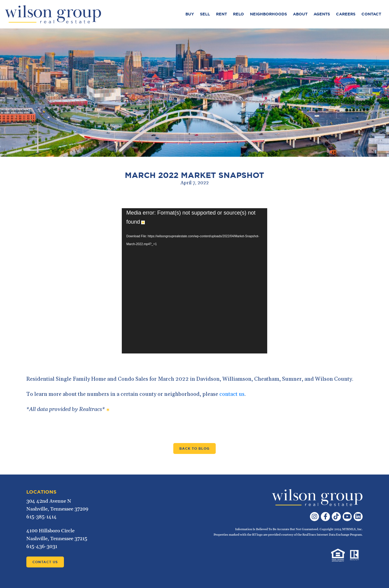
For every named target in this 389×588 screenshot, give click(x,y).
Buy (190, 14)
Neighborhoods (268, 14)
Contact (371, 14)
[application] (194, 281)
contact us (232, 394)
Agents (322, 14)
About (300, 14)
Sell (205, 14)
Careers (346, 14)
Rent (221, 14)
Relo (238, 14)
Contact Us (45, 562)
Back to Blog (194, 448)
